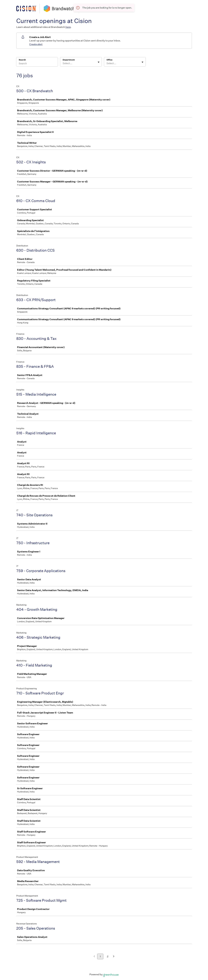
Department (69, 60)
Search (22, 60)
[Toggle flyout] (99, 62)
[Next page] (114, 957)
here (68, 27)
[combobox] (63, 63)
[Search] (37, 64)
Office (109, 60)
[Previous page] (94, 957)
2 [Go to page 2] (108, 956)
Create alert (36, 44)
